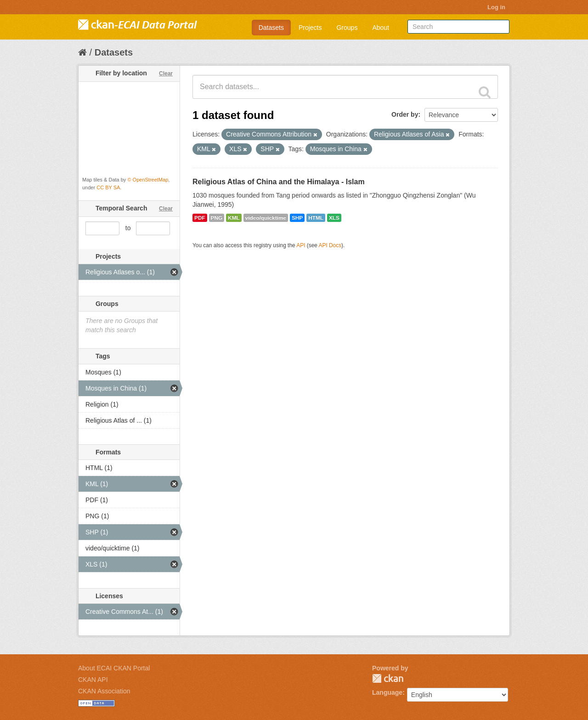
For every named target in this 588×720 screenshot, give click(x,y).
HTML (316, 218)
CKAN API (93, 680)
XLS (334, 218)
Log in (496, 7)
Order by (405, 114)
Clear (166, 74)
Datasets (271, 28)
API (301, 245)
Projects (310, 28)
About (381, 28)
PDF (200, 218)
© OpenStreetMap (148, 180)
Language (387, 692)
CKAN (388, 678)
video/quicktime (266, 218)
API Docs (330, 245)
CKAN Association (104, 691)
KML (234, 218)
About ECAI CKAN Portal (114, 668)
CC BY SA (108, 187)
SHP (297, 218)
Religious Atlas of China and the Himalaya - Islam (279, 182)
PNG (217, 218)
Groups (347, 28)
